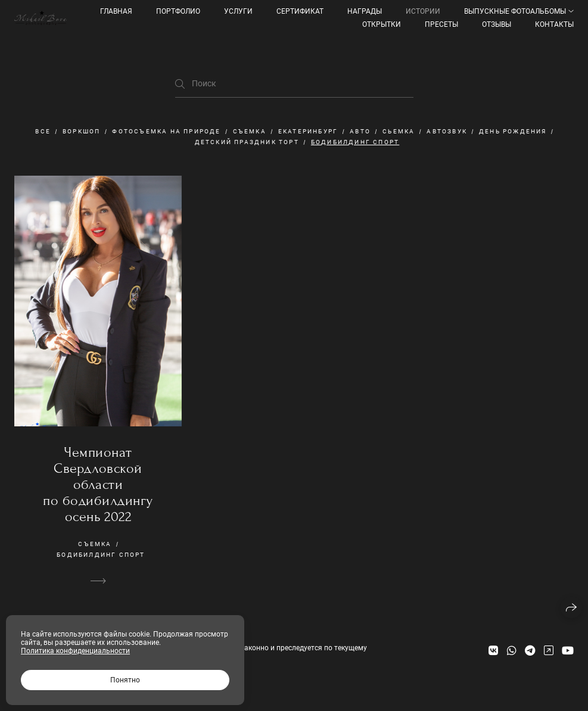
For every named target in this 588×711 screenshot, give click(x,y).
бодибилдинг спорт (355, 142)
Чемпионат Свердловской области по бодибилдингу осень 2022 (98, 484)
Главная (116, 11)
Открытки (382, 24)
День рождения (513, 131)
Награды (365, 11)
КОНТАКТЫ (554, 24)
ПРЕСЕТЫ (441, 24)
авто (360, 131)
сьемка (399, 131)
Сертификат (300, 11)
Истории (423, 11)
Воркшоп (81, 131)
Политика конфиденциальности (75, 651)
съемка (250, 131)
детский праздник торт (247, 142)
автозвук (447, 131)
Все (43, 131)
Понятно (125, 680)
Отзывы (497, 24)
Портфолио (178, 11)
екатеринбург (308, 131)
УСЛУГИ (238, 11)
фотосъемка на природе (166, 131)
